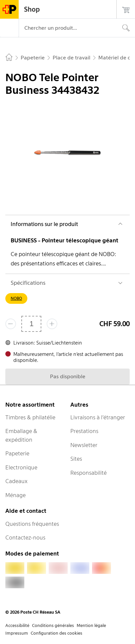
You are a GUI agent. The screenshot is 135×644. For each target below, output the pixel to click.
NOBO (16, 298)
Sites (76, 459)
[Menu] (9, 28)
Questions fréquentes (32, 524)
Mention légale (91, 625)
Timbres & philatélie (30, 417)
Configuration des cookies (56, 633)
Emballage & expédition (21, 435)
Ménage (15, 495)
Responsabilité (88, 473)
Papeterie (17, 453)
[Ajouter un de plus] (52, 324)
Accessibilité (17, 625)
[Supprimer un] (11, 324)
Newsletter (84, 445)
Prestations (84, 431)
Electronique (21, 467)
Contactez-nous (25, 538)
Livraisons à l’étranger (98, 417)
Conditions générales (53, 625)
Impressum (17, 633)
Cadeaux (16, 481)
